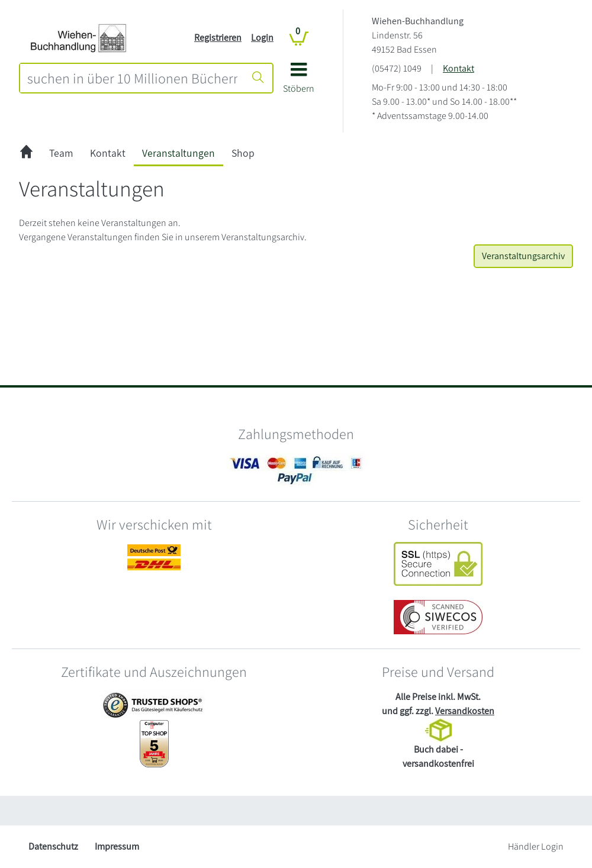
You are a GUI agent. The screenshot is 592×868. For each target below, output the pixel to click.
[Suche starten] (258, 78)
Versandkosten (465, 711)
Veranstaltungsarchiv (523, 256)
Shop (243, 153)
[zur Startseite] (26, 154)
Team (61, 153)
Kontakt (459, 68)
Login (262, 38)
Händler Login (536, 846)
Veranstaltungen (178, 153)
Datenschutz (53, 846)
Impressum (117, 846)
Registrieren (218, 38)
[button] (299, 82)
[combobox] (132, 78)
